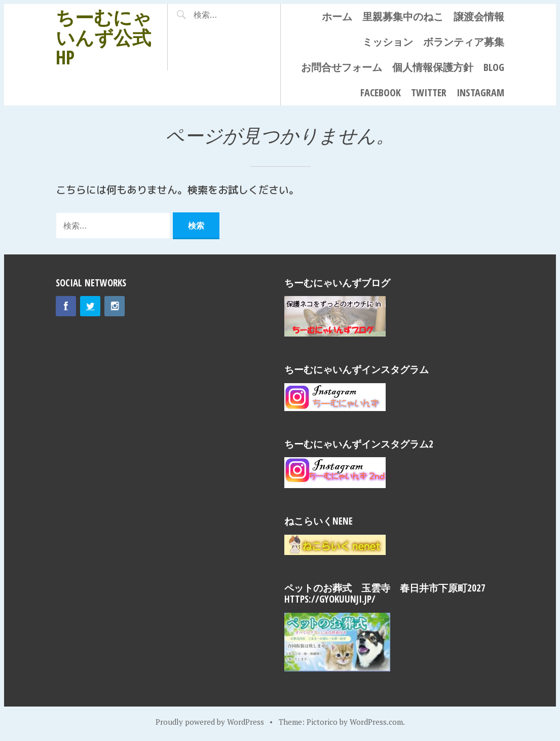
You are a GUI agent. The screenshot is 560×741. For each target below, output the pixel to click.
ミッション (388, 42)
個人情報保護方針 (433, 67)
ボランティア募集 (464, 42)
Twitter (429, 92)
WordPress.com (376, 722)
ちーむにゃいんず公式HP (104, 37)
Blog (494, 67)
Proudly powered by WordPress (210, 722)
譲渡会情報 (479, 16)
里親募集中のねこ (403, 16)
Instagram (480, 92)
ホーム (337, 16)
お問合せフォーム (342, 67)
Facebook (381, 92)
